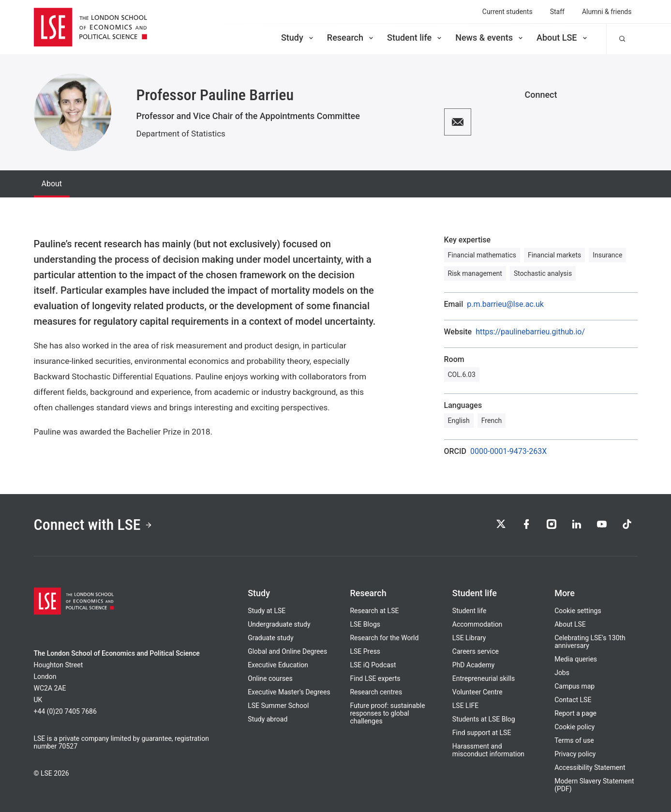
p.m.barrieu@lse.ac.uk (505, 304)
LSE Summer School (278, 706)
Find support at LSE (482, 733)
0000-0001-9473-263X (508, 451)
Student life (415, 38)
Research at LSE (374, 611)
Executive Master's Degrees (289, 692)
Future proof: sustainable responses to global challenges (387, 713)
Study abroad (268, 719)
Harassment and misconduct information (488, 750)
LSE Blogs (365, 624)
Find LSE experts (375, 678)
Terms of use (574, 740)
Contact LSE (573, 700)
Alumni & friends (607, 12)
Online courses (270, 678)
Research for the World (384, 638)
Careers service (476, 651)
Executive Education (278, 665)
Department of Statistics (181, 134)
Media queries (576, 659)
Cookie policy (574, 727)
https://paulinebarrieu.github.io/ (530, 332)
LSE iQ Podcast (373, 665)
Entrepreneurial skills (484, 678)
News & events (490, 38)
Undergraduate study (279, 624)
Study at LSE (267, 611)
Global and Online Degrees (287, 651)
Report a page (575, 713)
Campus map (574, 686)
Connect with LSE (93, 525)
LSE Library (469, 638)
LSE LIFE (465, 706)
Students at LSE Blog (484, 719)
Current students (507, 12)
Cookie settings (578, 611)
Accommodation (477, 624)
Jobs (562, 673)
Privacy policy (575, 754)
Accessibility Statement (590, 767)
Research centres (376, 692)
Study (298, 38)
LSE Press (365, 651)
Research (351, 38)
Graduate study (270, 638)
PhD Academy (474, 665)
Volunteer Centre (477, 692)
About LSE (563, 38)
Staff (557, 12)
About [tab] (52, 184)
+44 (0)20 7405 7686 (65, 711)
